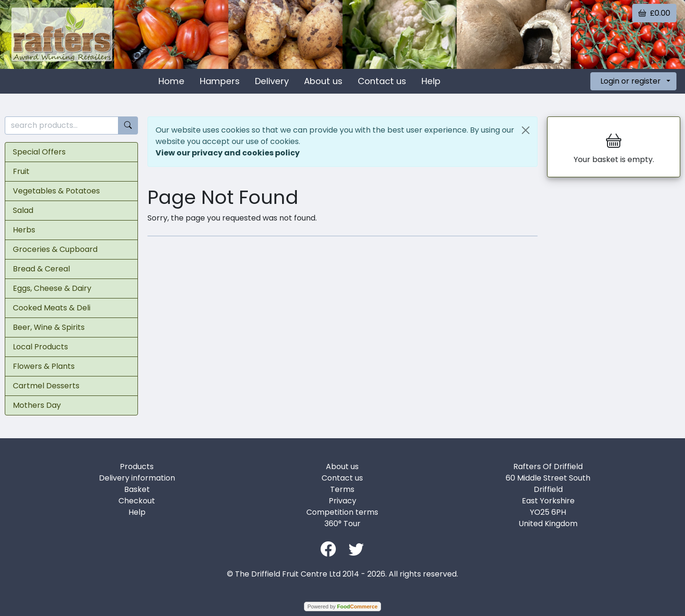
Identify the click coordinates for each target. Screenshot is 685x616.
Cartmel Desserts (46, 386)
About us (323, 81)
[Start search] (128, 126)
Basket (137, 489)
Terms (342, 489)
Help (431, 81)
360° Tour (342, 524)
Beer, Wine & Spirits (49, 327)
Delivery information (137, 478)
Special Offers (39, 152)
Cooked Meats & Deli (52, 308)
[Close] (526, 130)
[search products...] (62, 126)
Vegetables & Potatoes (56, 191)
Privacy (342, 501)
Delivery (272, 81)
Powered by (342, 606)
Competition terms (342, 512)
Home (171, 81)
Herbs (24, 230)
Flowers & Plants (44, 366)
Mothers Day (37, 405)
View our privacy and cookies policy (228, 153)
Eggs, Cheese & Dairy (52, 288)
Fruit (21, 171)
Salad (23, 210)
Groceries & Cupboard (55, 249)
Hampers (220, 81)
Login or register (631, 81)
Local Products (40, 347)
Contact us (382, 81)
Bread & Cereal (41, 269)
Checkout (137, 501)
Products (137, 467)
